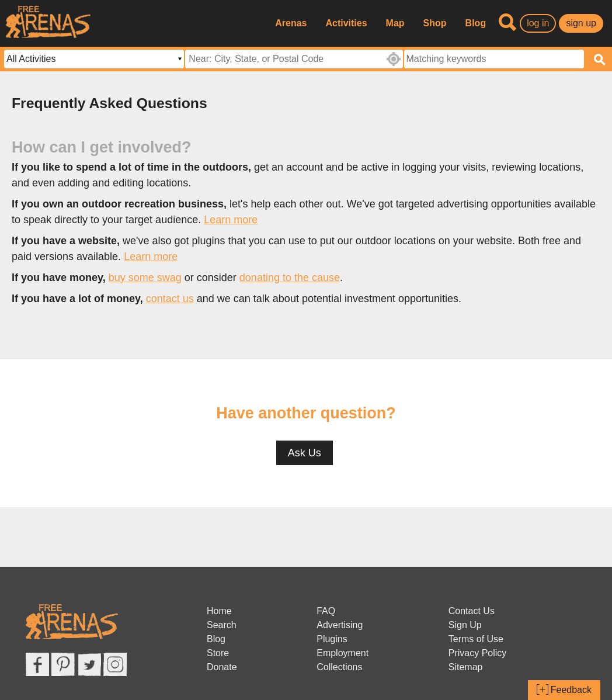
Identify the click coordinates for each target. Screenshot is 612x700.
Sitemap (466, 667)
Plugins (332, 639)
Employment (342, 653)
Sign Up (465, 625)
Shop (435, 23)
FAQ (326, 611)
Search (222, 625)
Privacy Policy (478, 653)
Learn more (231, 220)
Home (219, 611)
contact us (170, 299)
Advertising (340, 625)
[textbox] (494, 59)
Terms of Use (476, 639)
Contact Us (472, 611)
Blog (476, 23)
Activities (346, 23)
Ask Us (305, 453)
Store (218, 653)
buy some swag (145, 278)
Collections (339, 667)
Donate (222, 667)
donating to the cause (290, 278)
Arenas (291, 23)
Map (395, 23)
